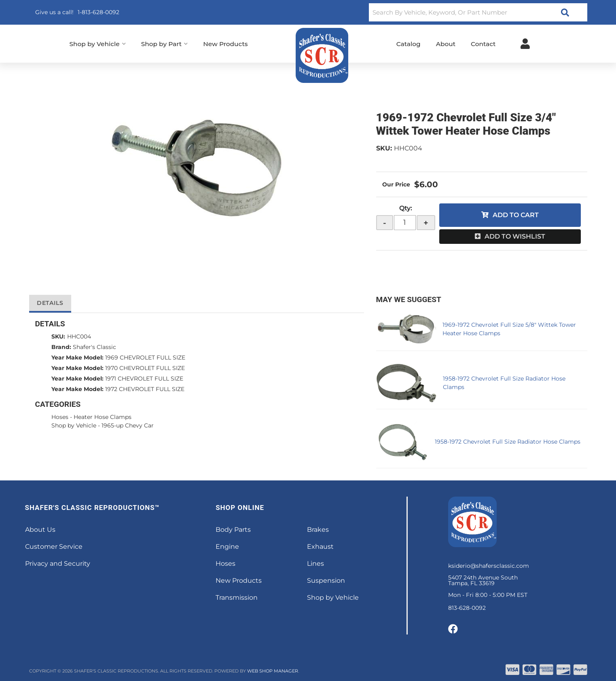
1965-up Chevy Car (128, 425)
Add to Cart (516, 215)
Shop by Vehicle (74, 425)
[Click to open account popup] (525, 44)
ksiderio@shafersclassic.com (489, 566)
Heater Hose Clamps (103, 417)
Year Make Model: (77, 357)
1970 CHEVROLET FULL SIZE (145, 368)
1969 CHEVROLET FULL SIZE (145, 357)
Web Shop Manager (273, 671)
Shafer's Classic (94, 347)
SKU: (384, 148)
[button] (478, 12)
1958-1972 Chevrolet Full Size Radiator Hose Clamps (508, 442)
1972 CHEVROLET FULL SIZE (145, 389)
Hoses (60, 417)
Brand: (61, 347)
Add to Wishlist (515, 236)
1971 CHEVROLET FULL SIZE (144, 379)
